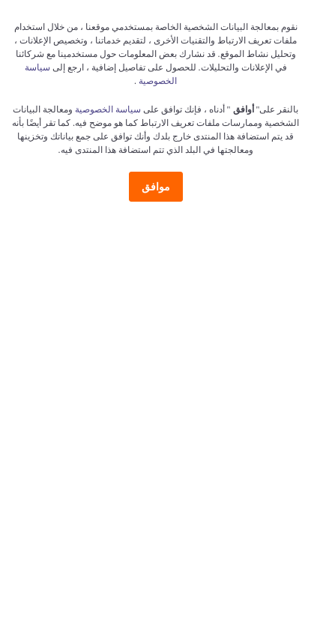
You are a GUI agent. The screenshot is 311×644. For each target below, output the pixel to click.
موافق (156, 187)
